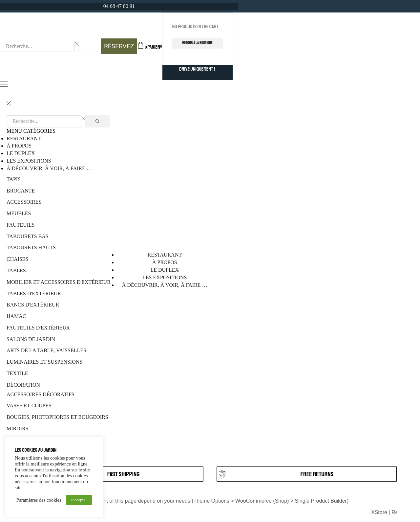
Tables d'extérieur (34, 294)
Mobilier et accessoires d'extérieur (59, 282)
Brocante (21, 191)
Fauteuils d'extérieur (38, 328)
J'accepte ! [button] (79, 500)
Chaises (17, 259)
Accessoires (24, 202)
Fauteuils (21, 225)
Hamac (16, 316)
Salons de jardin (31, 339)
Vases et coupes (29, 406)
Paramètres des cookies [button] (39, 500)
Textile (17, 373)
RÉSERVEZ (119, 46)
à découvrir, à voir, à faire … (49, 168)
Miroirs (17, 429)
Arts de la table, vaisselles (46, 350)
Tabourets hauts (31, 248)
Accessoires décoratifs (41, 394)
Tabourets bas (28, 236)
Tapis (14, 179)
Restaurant (24, 138)
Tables (16, 271)
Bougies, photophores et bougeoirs (57, 417)
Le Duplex (21, 153)
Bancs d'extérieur (33, 305)
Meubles (19, 213)
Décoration (23, 385)
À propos (19, 146)
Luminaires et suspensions (44, 362)
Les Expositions (29, 161)
